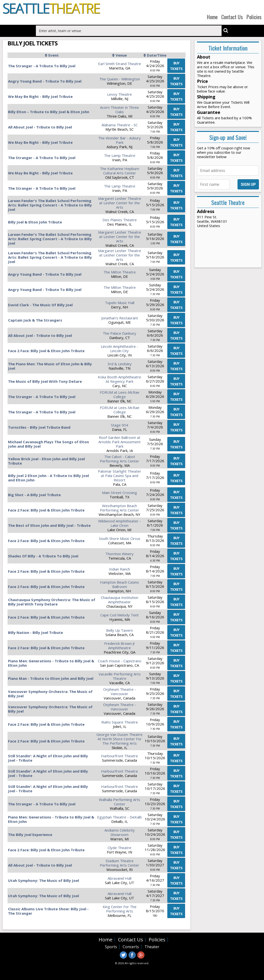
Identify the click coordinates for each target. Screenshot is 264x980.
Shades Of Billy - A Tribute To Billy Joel (43, 556)
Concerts (131, 947)
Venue (121, 55)
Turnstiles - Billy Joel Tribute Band (39, 427)
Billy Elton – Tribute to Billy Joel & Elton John (49, 112)
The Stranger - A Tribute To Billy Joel (42, 66)
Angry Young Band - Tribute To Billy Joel (45, 81)
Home (212, 17)
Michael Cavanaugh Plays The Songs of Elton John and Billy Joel (48, 444)
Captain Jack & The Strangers (35, 320)
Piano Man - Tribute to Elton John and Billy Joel (51, 678)
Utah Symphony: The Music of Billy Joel (43, 880)
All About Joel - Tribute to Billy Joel (40, 127)
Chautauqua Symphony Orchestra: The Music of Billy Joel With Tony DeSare (52, 602)
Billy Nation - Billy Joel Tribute (35, 632)
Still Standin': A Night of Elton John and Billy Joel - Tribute (48, 758)
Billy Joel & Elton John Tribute (35, 222)
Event (54, 55)
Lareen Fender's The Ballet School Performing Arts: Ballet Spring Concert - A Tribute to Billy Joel (50, 205)
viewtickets (176, 66)
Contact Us (232, 17)
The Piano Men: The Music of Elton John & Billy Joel (50, 366)
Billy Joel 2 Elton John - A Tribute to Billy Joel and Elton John (48, 478)
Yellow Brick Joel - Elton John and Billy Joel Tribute (46, 461)
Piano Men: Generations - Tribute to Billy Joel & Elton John (51, 663)
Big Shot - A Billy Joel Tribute (34, 495)
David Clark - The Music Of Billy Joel (40, 305)
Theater (152, 947)
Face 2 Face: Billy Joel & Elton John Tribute (46, 351)
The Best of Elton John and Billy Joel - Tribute (49, 525)
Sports (111, 947)
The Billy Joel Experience (30, 835)
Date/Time (157, 55)
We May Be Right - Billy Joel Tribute (40, 96)
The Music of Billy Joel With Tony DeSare (45, 381)
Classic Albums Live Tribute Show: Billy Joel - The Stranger (48, 911)
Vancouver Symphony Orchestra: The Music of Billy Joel (50, 694)
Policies (254, 17)
